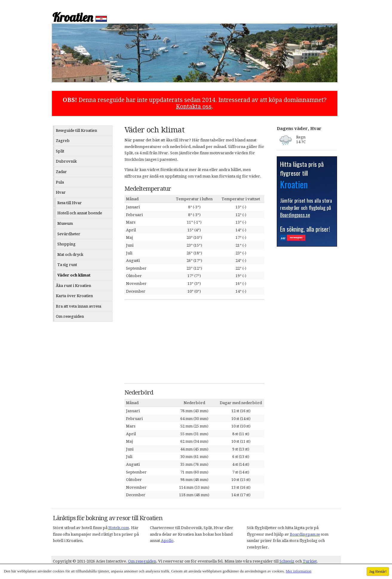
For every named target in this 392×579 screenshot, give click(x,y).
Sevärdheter (69, 234)
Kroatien (73, 17)
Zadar (61, 172)
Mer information (299, 571)
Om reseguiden (70, 316)
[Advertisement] (169, 341)
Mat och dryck (70, 255)
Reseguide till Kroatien (76, 130)
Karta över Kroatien (74, 296)
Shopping (66, 244)
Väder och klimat (74, 275)
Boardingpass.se (305, 534)
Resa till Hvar (70, 203)
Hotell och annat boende (80, 213)
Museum (65, 223)
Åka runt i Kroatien (73, 286)
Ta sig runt (67, 265)
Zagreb (63, 141)
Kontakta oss (194, 107)
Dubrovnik (66, 161)
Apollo (167, 541)
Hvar (61, 192)
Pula (60, 182)
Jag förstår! (378, 571)
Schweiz (287, 561)
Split (60, 151)
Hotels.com (119, 528)
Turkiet (310, 561)
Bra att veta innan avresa (79, 306)
